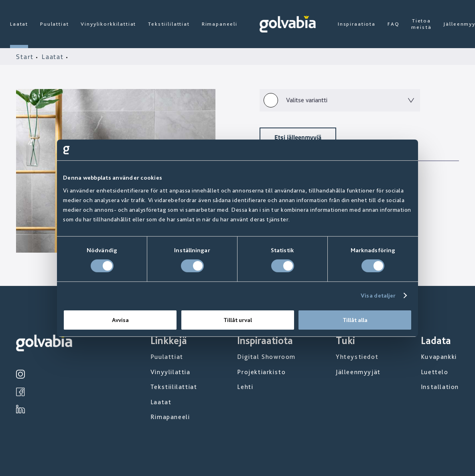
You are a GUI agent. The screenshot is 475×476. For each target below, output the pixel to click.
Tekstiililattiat (169, 24)
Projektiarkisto (261, 372)
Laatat (19, 24)
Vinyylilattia (171, 372)
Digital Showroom (266, 357)
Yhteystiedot (357, 357)
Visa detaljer (378, 296)
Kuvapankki (439, 357)
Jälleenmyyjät (358, 372)
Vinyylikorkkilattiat (108, 24)
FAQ (394, 24)
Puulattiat (54, 24)
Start (26, 57)
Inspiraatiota (357, 24)
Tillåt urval (238, 320)
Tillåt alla (355, 320)
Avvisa (120, 320)
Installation (440, 387)
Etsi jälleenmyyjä (298, 137)
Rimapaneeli (220, 24)
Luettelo (435, 372)
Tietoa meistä (421, 24)
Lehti (245, 387)
